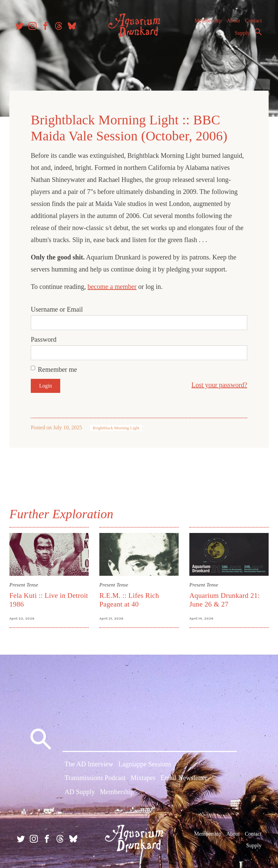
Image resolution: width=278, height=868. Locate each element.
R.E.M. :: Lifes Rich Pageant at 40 (129, 598)
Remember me (59, 368)
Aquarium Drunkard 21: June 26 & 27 (224, 598)
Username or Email (58, 308)
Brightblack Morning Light (117, 427)
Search (257, 34)
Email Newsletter (184, 778)
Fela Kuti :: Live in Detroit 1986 (39, 598)
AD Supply (80, 791)
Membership (206, 23)
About (231, 23)
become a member (114, 286)
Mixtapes (143, 778)
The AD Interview (89, 764)
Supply (241, 36)
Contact (252, 23)
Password (45, 338)
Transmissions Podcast (95, 778)
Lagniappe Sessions (145, 764)
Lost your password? (218, 384)
